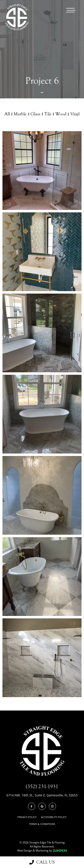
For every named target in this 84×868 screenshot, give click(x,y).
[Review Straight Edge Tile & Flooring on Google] (42, 806)
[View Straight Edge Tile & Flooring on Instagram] (53, 806)
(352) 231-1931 (42, 786)
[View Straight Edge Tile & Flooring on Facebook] (32, 806)
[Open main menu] (71, 10)
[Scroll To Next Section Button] (42, 92)
